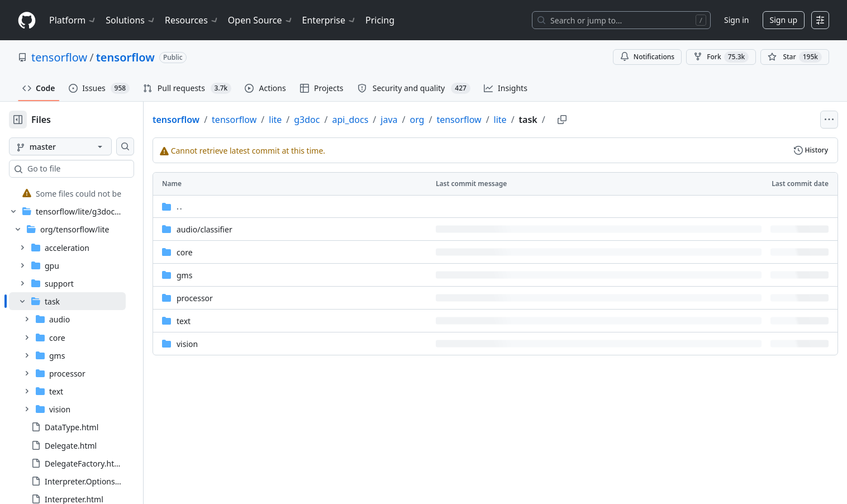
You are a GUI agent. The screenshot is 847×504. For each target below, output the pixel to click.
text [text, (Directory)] (219, 321)
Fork (721, 57)
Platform (73, 20)
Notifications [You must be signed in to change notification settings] (647, 57)
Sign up (784, 20)
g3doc (342, 120)
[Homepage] (27, 20)
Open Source (261, 20)
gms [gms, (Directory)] (220, 275)
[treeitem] (85, 193)
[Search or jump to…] (621, 20)
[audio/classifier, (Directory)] (240, 229)
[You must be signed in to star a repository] (795, 57)
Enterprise (329, 20)
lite (311, 120)
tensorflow (59, 57)
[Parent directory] (513, 206)
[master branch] (78, 146)
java (425, 120)
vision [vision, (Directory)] (223, 344)
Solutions (131, 20)
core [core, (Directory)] (220, 252)
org (453, 120)
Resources (192, 20)
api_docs (386, 120)
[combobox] (94, 169)
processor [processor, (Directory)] (230, 298)
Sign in (736, 20)
